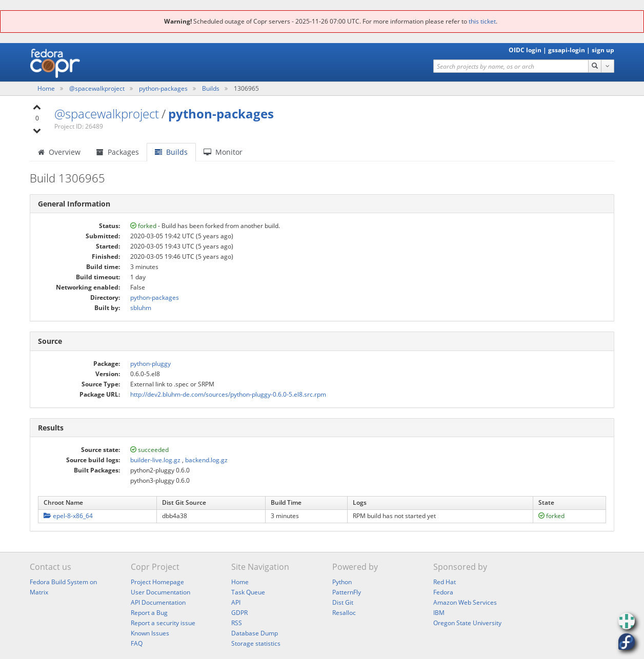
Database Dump (255, 633)
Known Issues (150, 633)
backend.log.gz (206, 460)
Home (47, 88)
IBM (439, 613)
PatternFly (347, 592)
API (236, 602)
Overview (59, 152)
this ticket (482, 21)
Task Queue (248, 592)
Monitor (223, 152)
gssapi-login (567, 50)
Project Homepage (157, 582)
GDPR (239, 613)
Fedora (443, 592)
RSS (237, 623)
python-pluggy (150, 364)
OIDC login (525, 50)
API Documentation (158, 602)
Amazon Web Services (465, 602)
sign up (603, 50)
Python (342, 582)
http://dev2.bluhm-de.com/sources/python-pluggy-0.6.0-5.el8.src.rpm (228, 394)
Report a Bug (149, 613)
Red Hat (445, 582)
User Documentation (160, 592)
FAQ (137, 643)
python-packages (164, 88)
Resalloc (344, 613)
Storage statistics (256, 643)
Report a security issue (163, 623)
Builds (211, 88)
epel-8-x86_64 (68, 516)
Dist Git (343, 602)
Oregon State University (467, 623)
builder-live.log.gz (155, 460)
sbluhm (141, 308)
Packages (118, 152)
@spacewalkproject (98, 88)
